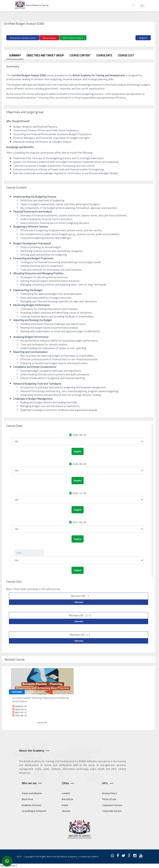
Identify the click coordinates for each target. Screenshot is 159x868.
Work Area (28, 799)
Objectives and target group (45, 55)
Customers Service (112, 805)
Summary (15, 55)
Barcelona (67, 799)
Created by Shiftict (89, 857)
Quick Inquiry (49, 38)
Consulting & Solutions (34, 811)
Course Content (80, 55)
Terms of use (109, 799)
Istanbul (66, 811)
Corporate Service (112, 811)
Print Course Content (73, 38)
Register (143, 38)
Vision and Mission (32, 793)
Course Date (104, 55)
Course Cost (126, 55)
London (66, 793)
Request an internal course (23, 38)
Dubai (65, 805)
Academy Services (31, 805)
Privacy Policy (109, 793)
